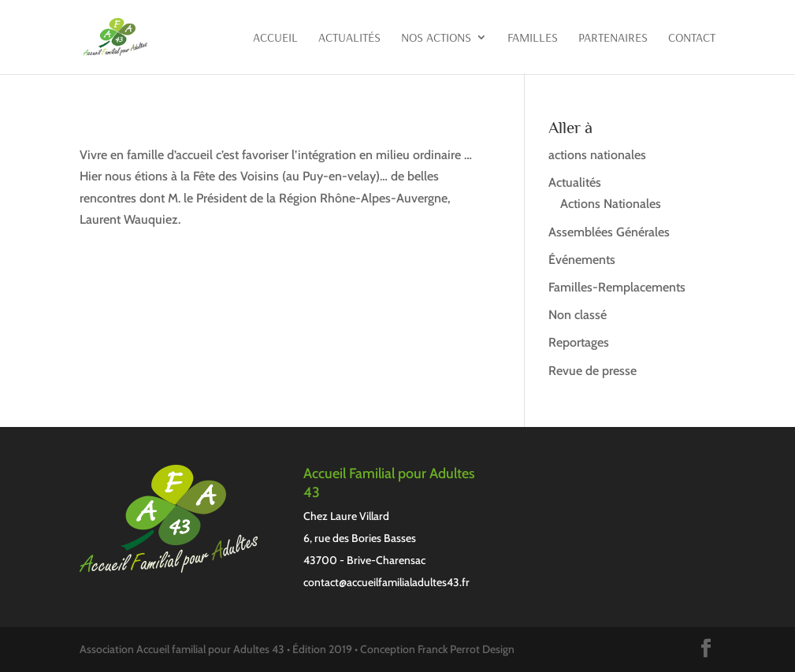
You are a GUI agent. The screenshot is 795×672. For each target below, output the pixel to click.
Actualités (349, 38)
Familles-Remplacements (617, 287)
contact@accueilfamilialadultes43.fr (386, 582)
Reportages (579, 342)
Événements (582, 260)
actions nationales (597, 155)
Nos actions (436, 38)
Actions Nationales (611, 204)
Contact (692, 38)
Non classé (578, 315)
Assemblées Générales (609, 232)
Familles (533, 38)
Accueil (275, 38)
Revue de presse (593, 371)
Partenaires (613, 38)
